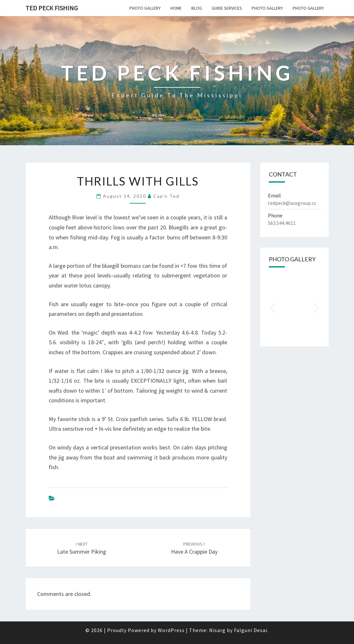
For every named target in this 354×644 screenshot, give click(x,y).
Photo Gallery (145, 8)
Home (176, 8)
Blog (197, 8)
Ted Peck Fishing (52, 8)
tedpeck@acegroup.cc (292, 203)
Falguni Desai (251, 630)
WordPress (171, 630)
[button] (273, 307)
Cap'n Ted (166, 196)
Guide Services (227, 8)
